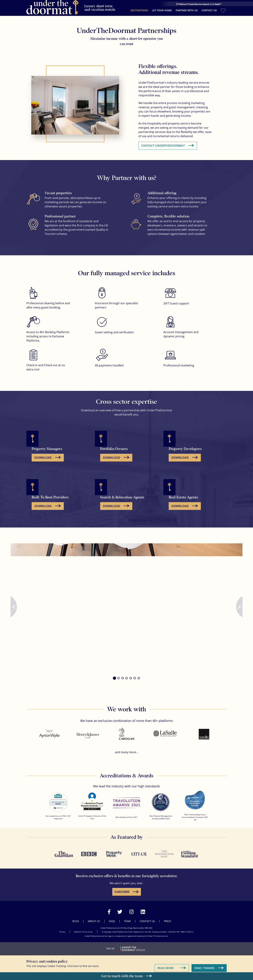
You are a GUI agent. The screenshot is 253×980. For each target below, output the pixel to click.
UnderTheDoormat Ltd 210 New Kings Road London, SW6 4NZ (126, 925)
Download (43, 454)
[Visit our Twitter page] (120, 909)
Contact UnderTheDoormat (163, 142)
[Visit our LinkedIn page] (143, 909)
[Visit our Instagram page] (132, 909)
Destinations (139, 9)
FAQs (112, 918)
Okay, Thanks (204, 965)
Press (168, 918)
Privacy (62, 929)
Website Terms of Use (84, 929)
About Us (94, 918)
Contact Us (209, 9)
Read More (166, 965)
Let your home (162, 9)
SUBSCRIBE (122, 889)
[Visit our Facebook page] (109, 909)
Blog (76, 918)
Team (127, 918)
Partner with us (187, 9)
